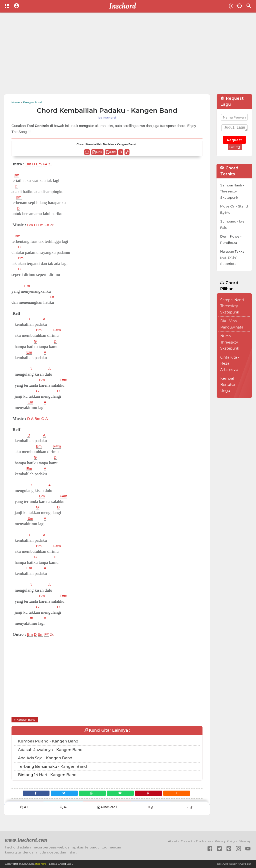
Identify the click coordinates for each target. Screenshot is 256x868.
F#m (58, 330)
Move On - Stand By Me (234, 209)
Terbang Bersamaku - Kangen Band (52, 766)
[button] (181, 794)
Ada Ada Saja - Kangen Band (45, 758)
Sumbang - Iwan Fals (233, 224)
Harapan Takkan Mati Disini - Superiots (233, 257)
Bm (29, 164)
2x (53, 164)
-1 (190, 809)
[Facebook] (32, 794)
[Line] (121, 794)
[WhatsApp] (91, 794)
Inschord (41, 864)
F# (47, 164)
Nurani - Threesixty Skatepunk (230, 342)
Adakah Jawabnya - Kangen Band (50, 750)
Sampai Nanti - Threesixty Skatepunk (232, 191)
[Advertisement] (128, 55)
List (235, 147)
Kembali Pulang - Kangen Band (48, 741)
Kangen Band (27, 720)
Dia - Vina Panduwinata (232, 324)
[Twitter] (62, 794)
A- (63, 809)
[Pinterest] (151, 794)
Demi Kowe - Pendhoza (231, 239)
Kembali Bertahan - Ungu (229, 385)
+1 (151, 809)
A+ (24, 809)
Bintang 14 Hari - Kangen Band (47, 775)
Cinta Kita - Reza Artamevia (230, 363)
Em (40, 164)
